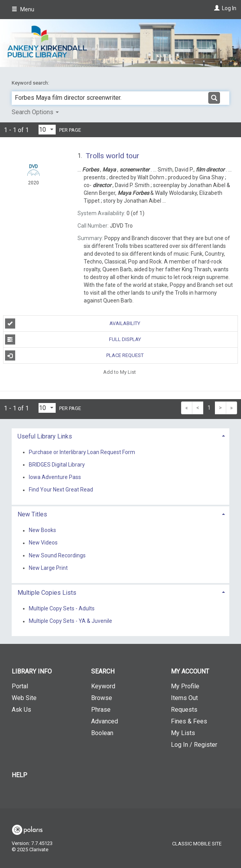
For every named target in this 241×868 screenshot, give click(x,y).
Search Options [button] (35, 112)
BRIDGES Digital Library (57, 465)
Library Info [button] (32, 671)
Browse (102, 698)
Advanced (105, 721)
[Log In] (216, 8)
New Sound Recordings (57, 555)
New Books (42, 530)
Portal (20, 686)
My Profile (185, 686)
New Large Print (48, 568)
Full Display (73, 339)
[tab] (120, 436)
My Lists (183, 733)
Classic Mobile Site (197, 844)
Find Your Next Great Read (61, 490)
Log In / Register (194, 745)
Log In (229, 8)
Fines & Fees (189, 721)
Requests (184, 710)
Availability (73, 324)
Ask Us (21, 710)
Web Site (24, 698)
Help (19, 775)
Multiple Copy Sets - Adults (62, 608)
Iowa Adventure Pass (55, 477)
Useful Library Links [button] (45, 436)
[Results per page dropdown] (47, 130)
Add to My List (120, 372)
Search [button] (103, 671)
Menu (23, 9)
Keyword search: (31, 83)
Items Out (184, 698)
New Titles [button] (32, 514)
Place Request (74, 355)
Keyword (103, 686)
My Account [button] (190, 671)
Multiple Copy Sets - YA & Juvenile (70, 621)
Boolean (102, 733)
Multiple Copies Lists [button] (47, 593)
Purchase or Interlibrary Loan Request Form (82, 452)
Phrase (101, 710)
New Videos (43, 543)
